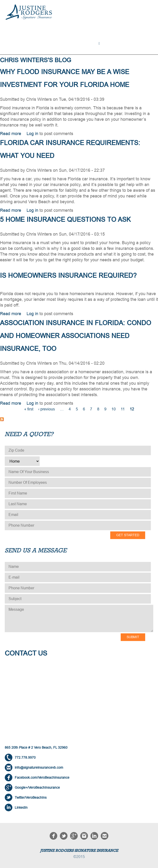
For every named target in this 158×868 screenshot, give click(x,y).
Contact (17, 47)
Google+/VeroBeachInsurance (37, 787)
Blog (143, 41)
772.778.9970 (25, 757)
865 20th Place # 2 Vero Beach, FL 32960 (36, 747)
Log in (32, 134)
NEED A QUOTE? (117, 41)
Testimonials (65, 41)
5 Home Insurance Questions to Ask (65, 220)
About (91, 41)
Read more (11, 134)
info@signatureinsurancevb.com (39, 767)
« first (29, 409)
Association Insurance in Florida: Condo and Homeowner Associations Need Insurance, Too (76, 336)
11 (123, 409)
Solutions (36, 41)
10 (114, 409)
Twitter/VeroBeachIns (31, 797)
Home (14, 41)
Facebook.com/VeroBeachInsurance (42, 777)
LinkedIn (21, 807)
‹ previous (47, 409)
